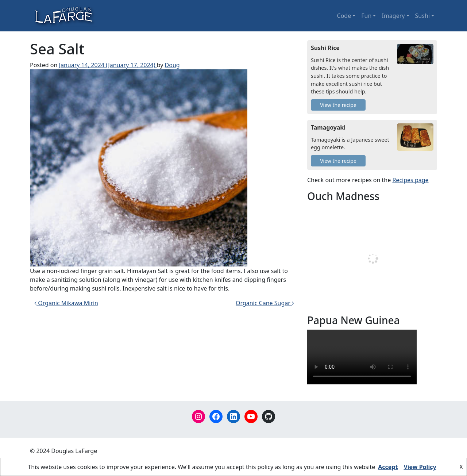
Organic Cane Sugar (265, 303)
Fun (366, 16)
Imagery (393, 16)
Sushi (422, 16)
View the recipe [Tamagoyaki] (338, 161)
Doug (172, 65)
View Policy (420, 467)
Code (344, 16)
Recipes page (410, 180)
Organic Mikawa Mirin (66, 303)
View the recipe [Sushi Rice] (338, 105)
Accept (388, 467)
